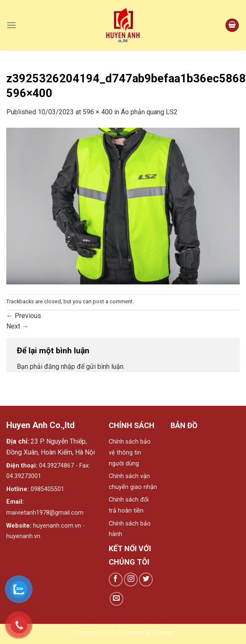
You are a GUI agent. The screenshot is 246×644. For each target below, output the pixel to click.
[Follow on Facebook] (116, 580)
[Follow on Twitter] (146, 580)
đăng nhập (60, 367)
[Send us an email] (116, 599)
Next (17, 326)
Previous (24, 316)
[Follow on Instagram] (131, 580)
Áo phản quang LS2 (149, 112)
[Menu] (11, 25)
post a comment (113, 301)
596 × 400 (98, 112)
